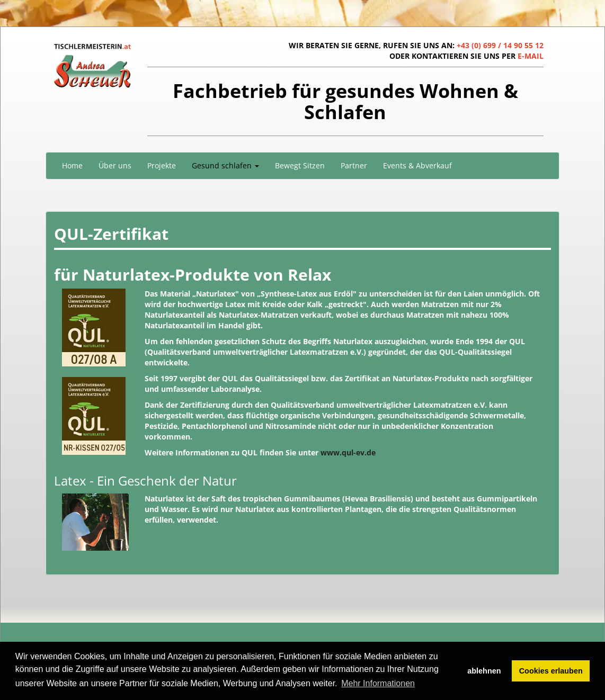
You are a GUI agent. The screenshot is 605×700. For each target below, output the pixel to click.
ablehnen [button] (484, 671)
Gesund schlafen (225, 165)
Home (72, 165)
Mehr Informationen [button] (378, 683)
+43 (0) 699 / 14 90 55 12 (500, 45)
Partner (354, 165)
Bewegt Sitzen (300, 165)
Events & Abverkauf (417, 165)
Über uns (115, 165)
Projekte (162, 165)
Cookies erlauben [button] (551, 671)
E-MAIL (531, 56)
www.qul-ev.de (348, 452)
